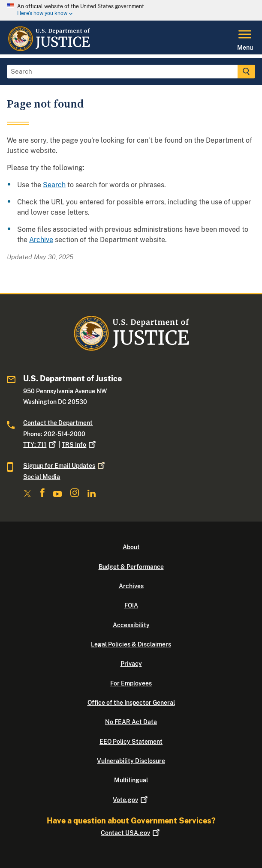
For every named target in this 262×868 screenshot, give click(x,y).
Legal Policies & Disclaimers (131, 644)
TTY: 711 (40, 445)
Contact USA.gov (131, 833)
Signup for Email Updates (65, 466)
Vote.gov (131, 800)
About (131, 547)
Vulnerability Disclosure (131, 761)
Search (54, 185)
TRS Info (80, 445)
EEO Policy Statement (131, 742)
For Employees (131, 683)
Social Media (42, 477)
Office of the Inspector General (131, 703)
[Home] (49, 49)
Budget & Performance (131, 567)
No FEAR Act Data (131, 722)
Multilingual (131, 780)
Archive (41, 240)
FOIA (131, 605)
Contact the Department (58, 423)
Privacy (131, 664)
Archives (131, 586)
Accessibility (131, 625)
